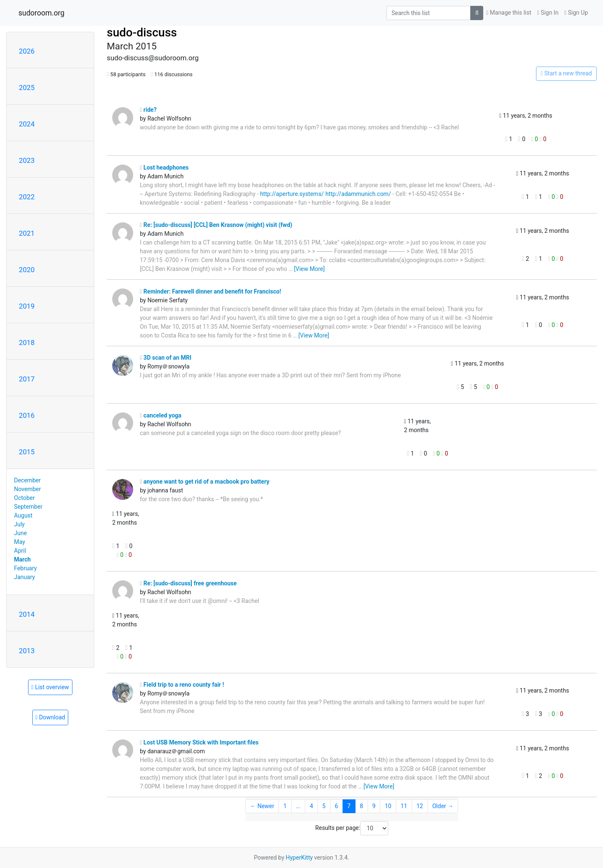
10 (388, 806)
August (23, 515)
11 (404, 806)
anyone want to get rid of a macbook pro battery (205, 482)
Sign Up (576, 13)
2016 (27, 415)
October (24, 498)
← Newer (262, 806)
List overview (50, 687)
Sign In (548, 13)
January (25, 577)
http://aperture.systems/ (292, 194)
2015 (27, 452)
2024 (27, 124)
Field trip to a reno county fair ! (182, 685)
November (28, 489)
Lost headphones (164, 167)
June (21, 533)
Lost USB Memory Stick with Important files (199, 742)
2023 (27, 160)
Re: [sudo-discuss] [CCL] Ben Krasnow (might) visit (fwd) (216, 225)
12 (420, 806)
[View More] (309, 269)
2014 (27, 614)
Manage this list (509, 13)
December (28, 480)
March (23, 559)
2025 (27, 88)
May (20, 542)
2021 (27, 233)
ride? (148, 110)
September (28, 507)
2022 (27, 197)
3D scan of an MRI (166, 358)
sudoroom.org (41, 13)
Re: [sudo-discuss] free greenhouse (188, 583)
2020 (27, 270)
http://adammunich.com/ (358, 194)
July (19, 524)
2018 (27, 343)
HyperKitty (299, 858)
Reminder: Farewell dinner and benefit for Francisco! (210, 291)
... (298, 806)
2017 (27, 379)
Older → (443, 806)
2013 (27, 651)
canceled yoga (161, 415)
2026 (27, 51)
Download (50, 717)
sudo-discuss (142, 32)
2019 (27, 306)
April (20, 551)
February (26, 568)
